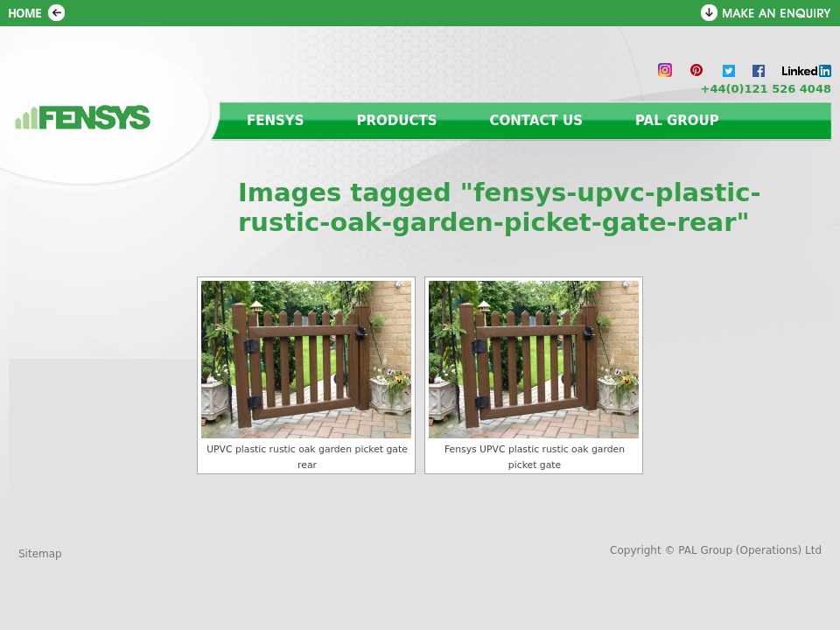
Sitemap (40, 554)
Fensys (276, 121)
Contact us (536, 121)
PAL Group (677, 121)
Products (397, 121)
